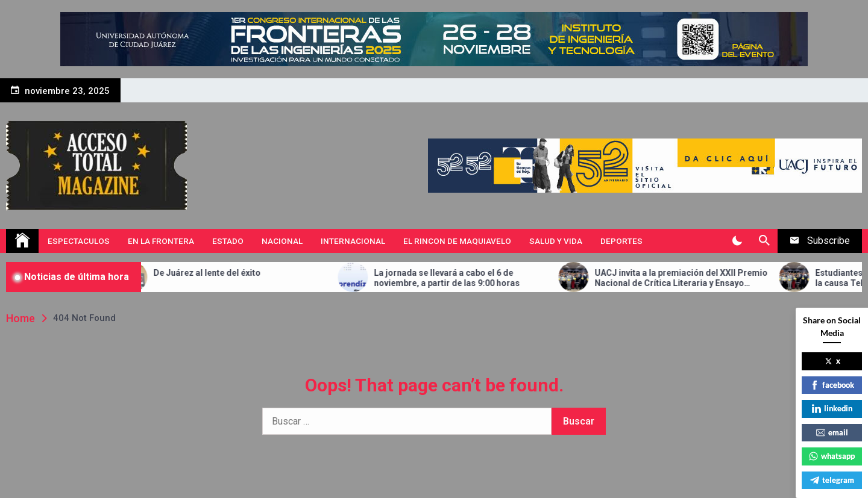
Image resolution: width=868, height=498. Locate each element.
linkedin (832, 408)
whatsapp (832, 456)
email (832, 432)
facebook (832, 385)
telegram (832, 480)
